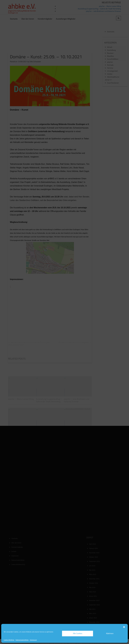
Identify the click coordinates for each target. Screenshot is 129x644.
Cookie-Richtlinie (9, 640)
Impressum (33, 640)
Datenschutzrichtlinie (22, 640)
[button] (124, 627)
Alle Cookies (78, 633)
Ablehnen (110, 633)
